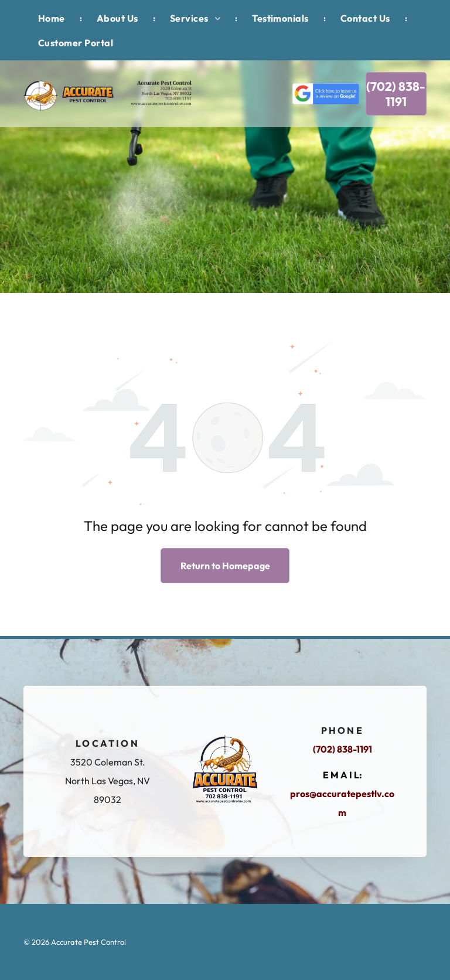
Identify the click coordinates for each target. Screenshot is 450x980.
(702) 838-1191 (342, 749)
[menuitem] (53, 18)
